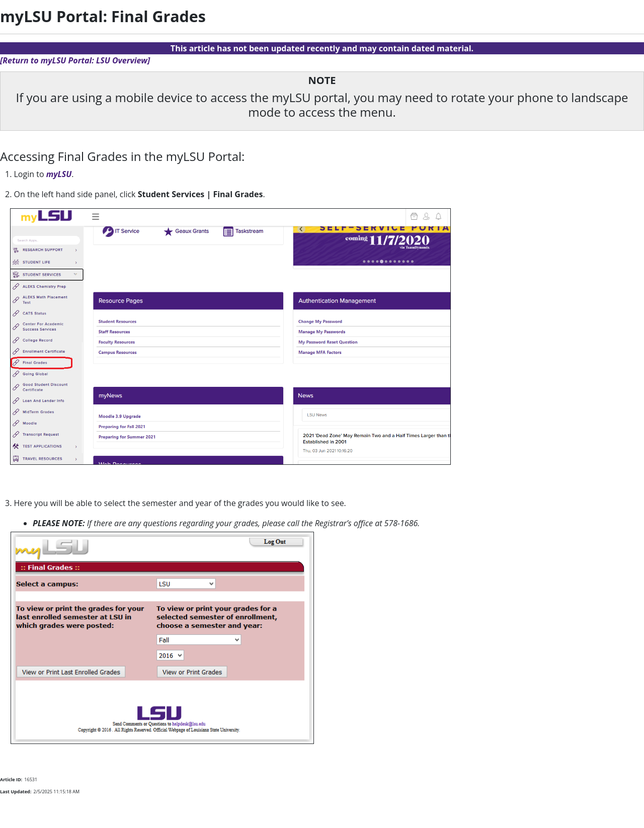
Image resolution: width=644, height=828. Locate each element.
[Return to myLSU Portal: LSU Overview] (75, 60)
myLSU (59, 174)
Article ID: (11, 779)
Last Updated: (16, 792)
